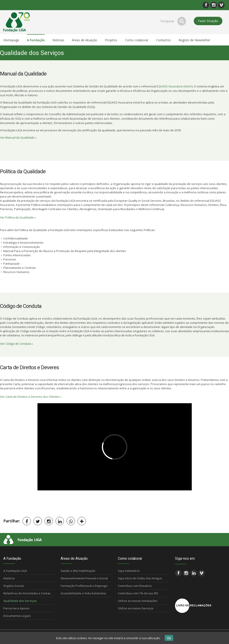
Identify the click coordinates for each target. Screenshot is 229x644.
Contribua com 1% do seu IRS (138, 593)
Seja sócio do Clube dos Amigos (140, 578)
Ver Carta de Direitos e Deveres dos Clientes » (31, 397)
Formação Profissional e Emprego (84, 586)
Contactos (163, 40)
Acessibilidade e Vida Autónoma (83, 593)
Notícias (58, 40)
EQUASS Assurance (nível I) (175, 86)
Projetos (111, 40)
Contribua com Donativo (135, 586)
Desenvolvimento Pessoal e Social (84, 578)
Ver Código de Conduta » (16, 344)
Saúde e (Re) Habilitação (78, 571)
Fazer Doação (208, 21)
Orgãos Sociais (14, 586)
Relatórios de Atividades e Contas (27, 593)
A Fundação (36, 40)
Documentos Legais (17, 616)
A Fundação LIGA (15, 571)
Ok (169, 638)
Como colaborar (137, 40)
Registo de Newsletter (194, 40)
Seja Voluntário (129, 571)
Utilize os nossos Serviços (136, 608)
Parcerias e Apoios (16, 608)
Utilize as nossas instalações (138, 601)
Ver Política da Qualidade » (18, 217)
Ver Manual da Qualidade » (18, 137)
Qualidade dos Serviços (20, 601)
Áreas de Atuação (85, 40)
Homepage (11, 40)
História (9, 578)
